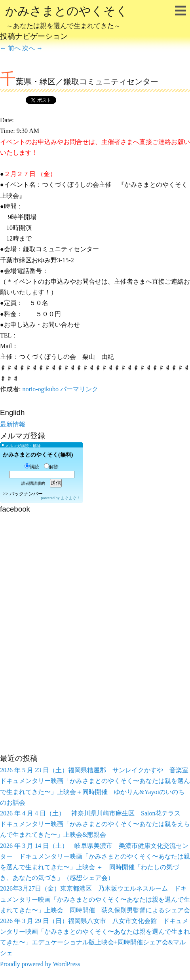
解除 (51, 467)
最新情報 (13, 424)
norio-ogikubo (40, 389)
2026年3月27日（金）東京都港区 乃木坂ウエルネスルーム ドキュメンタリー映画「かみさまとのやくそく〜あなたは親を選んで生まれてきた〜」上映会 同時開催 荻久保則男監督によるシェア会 (95, 899)
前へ (10, 48)
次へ (32, 48)
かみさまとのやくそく (66, 18)
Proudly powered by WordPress (40, 964)
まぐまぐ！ (70, 498)
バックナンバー (26, 494)
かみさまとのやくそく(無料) (38, 455)
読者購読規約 (33, 483)
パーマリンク (79, 389)
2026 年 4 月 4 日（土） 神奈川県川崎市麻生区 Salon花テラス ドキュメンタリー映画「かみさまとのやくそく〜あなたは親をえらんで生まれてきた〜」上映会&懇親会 (95, 824)
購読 (32, 467)
